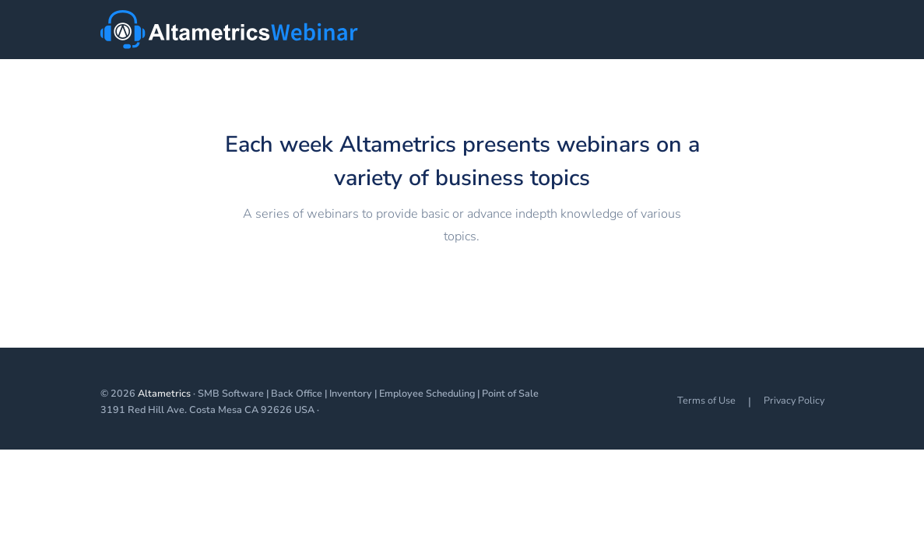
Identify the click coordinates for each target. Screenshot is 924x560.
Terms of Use (706, 400)
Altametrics (164, 393)
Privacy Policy (794, 400)
